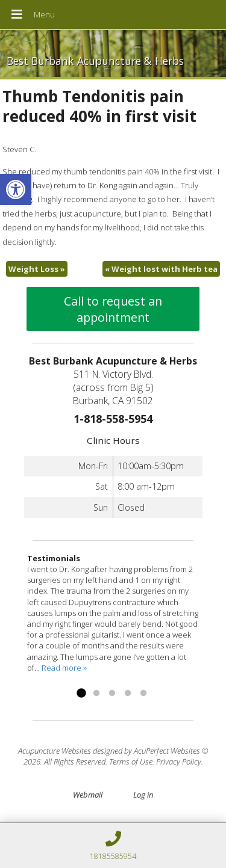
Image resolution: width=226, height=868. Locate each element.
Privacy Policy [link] (179, 762)
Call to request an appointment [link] (113, 309)
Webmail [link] (88, 795)
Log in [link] (143, 795)
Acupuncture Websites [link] (55, 751)
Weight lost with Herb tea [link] (161, 269)
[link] (16, 189)
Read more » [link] (64, 668)
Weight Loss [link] (37, 269)
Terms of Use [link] (131, 762)
